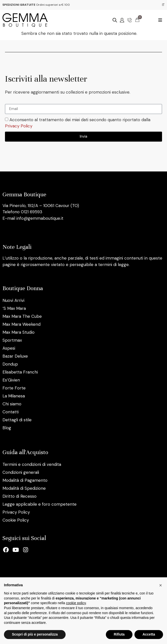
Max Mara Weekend (21, 324)
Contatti (11, 412)
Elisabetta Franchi (20, 372)
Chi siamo (12, 404)
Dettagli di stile (17, 420)
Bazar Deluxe (15, 356)
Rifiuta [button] (119, 634)
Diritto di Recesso (20, 496)
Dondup (10, 364)
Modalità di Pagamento (25, 480)
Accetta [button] (149, 634)
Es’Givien (11, 380)
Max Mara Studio (19, 332)
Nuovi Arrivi (13, 300)
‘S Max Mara (14, 308)
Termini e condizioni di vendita (32, 464)
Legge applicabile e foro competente (40, 504)
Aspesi (9, 348)
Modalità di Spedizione (24, 488)
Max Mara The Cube (22, 316)
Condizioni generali (21, 472)
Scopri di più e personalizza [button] (35, 634)
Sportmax (12, 340)
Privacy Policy (19, 126)
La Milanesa (14, 396)
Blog (7, 428)
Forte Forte (14, 388)
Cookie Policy (16, 520)
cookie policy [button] (76, 603)
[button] (160, 20)
